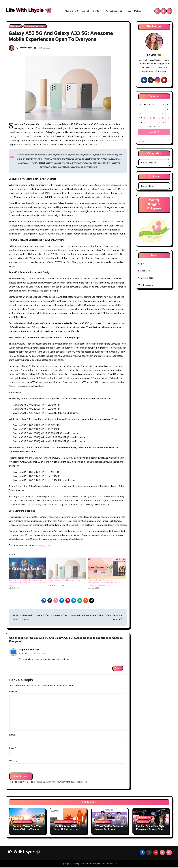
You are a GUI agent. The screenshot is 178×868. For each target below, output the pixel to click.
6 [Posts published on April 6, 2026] (145, 114)
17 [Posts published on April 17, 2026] (163, 119)
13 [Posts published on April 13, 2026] (145, 119)
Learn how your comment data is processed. (67, 782)
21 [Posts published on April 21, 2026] (150, 123)
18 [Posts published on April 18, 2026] (168, 119)
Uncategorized (103, 822)
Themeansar (111, 864)
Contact (97, 11)
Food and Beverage (23, 822)
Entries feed (144, 271)
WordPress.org (146, 285)
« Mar (141, 142)
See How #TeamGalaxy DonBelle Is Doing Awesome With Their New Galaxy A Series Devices (27, 583)
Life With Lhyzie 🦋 (29, 10)
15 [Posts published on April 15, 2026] (154, 119)
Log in (141, 264)
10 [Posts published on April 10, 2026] (163, 114)
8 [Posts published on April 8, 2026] (154, 114)
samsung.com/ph (45, 546)
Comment (14, 692)
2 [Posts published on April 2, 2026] (159, 110)
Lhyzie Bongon (26, 48)
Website (13, 762)
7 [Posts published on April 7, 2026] (150, 114)
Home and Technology (35, 26)
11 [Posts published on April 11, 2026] (168, 114)
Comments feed (146, 278)
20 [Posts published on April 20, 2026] (145, 123)
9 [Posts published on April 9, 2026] (159, 114)
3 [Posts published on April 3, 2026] (163, 110)
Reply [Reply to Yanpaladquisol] (118, 669)
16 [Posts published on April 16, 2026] (159, 119)
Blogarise (98, 864)
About (86, 11)
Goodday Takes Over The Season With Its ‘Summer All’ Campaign (27, 830)
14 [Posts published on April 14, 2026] (150, 119)
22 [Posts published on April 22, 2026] (154, 123)
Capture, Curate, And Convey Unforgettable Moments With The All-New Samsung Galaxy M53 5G (107, 583)
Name (13, 735)
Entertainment (144, 818)
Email (13, 748)
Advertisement (114, 11)
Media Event (72, 11)
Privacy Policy (133, 11)
